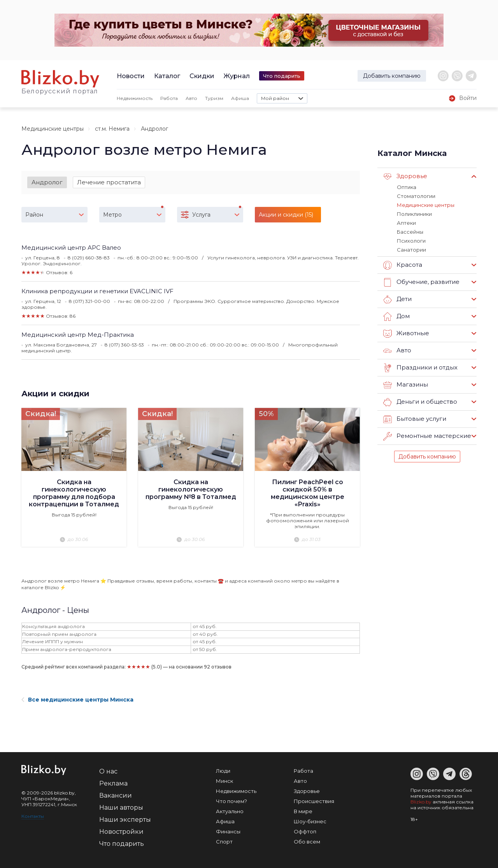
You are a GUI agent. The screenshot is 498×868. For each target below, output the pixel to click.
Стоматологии (416, 196)
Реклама (113, 783)
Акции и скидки (55, 394)
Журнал (237, 76)
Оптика (407, 187)
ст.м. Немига (112, 129)
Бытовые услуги (415, 419)
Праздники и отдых (420, 368)
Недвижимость (135, 98)
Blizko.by (421, 802)
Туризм (214, 98)
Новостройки (121, 832)
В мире (303, 811)
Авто (191, 98)
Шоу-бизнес (310, 821)
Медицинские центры (53, 129)
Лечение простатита (109, 182)
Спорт (224, 842)
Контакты (33, 816)
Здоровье (405, 177)
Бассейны (410, 232)
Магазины (406, 385)
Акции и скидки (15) (286, 215)
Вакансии (116, 795)
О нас (108, 771)
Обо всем (307, 842)
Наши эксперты (125, 820)
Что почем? (231, 801)
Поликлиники (414, 214)
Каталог (167, 76)
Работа (169, 98)
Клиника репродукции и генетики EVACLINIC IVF (97, 291)
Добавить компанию (392, 76)
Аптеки (406, 223)
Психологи (411, 241)
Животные (406, 334)
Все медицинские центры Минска (77, 700)
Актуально (230, 811)
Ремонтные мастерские (427, 436)
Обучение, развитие (421, 282)
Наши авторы (121, 808)
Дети (397, 299)
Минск (224, 781)
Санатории (411, 250)
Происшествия (314, 801)
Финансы (228, 831)
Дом (396, 317)
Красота (403, 265)
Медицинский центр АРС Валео (71, 248)
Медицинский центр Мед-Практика (78, 335)
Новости (131, 76)
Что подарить (282, 76)
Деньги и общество (420, 402)
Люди (223, 771)
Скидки (202, 76)
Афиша (240, 98)
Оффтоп (305, 831)
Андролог (47, 182)
